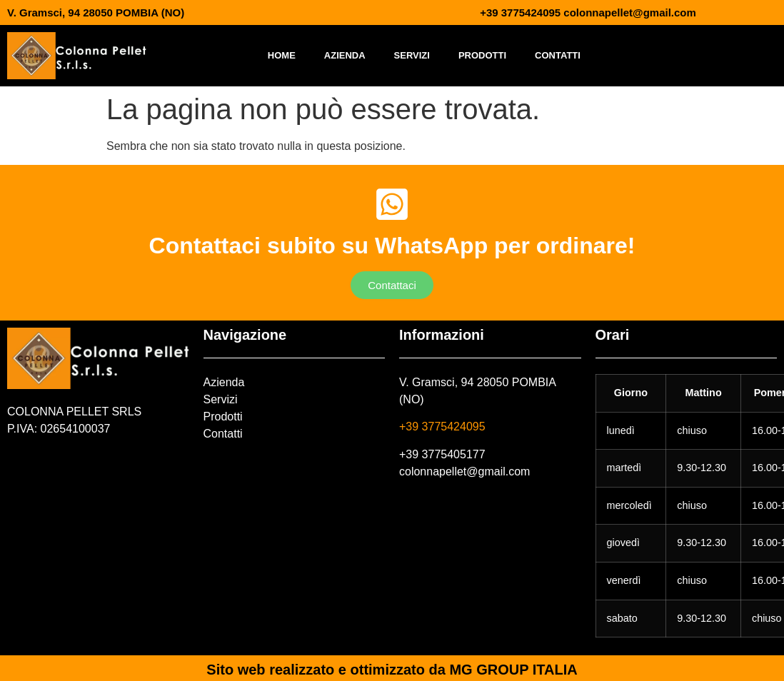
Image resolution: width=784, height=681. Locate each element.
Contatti (558, 55)
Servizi (412, 55)
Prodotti (482, 55)
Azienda (345, 55)
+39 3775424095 (442, 427)
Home (282, 55)
